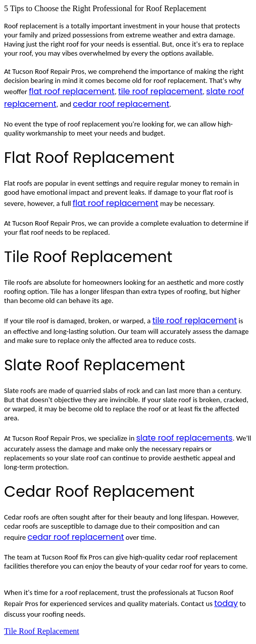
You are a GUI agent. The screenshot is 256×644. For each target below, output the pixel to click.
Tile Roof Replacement (42, 631)
